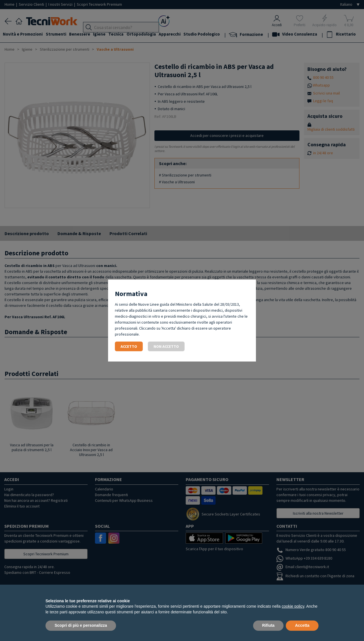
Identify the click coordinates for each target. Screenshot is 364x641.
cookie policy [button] (293, 606)
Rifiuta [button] (268, 625)
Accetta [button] (302, 625)
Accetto (129, 346)
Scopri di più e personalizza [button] (81, 625)
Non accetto (166, 346)
